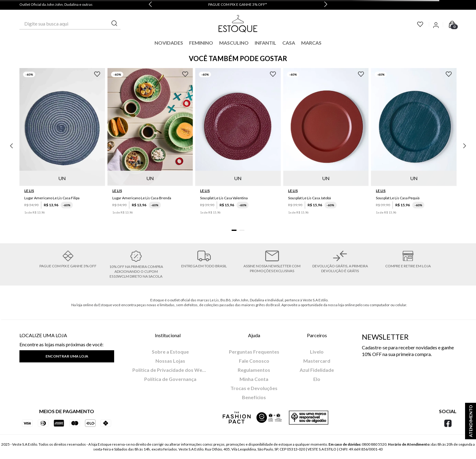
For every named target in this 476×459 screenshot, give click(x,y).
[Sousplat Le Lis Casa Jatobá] (326, 146)
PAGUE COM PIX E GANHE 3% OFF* (238, 4)
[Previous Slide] (150, 5)
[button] (234, 230)
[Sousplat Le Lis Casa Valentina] (238, 146)
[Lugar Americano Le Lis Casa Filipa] (62, 146)
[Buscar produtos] (114, 24)
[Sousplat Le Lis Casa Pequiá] (414, 146)
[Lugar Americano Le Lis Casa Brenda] (150, 146)
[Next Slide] (326, 5)
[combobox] (70, 24)
